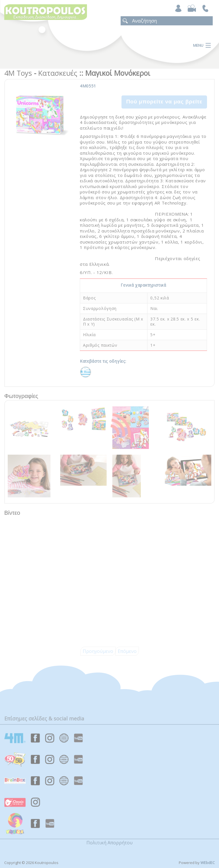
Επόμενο (127, 651)
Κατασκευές (58, 73)
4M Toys (18, 73)
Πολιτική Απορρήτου (109, 843)
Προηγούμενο (98, 651)
